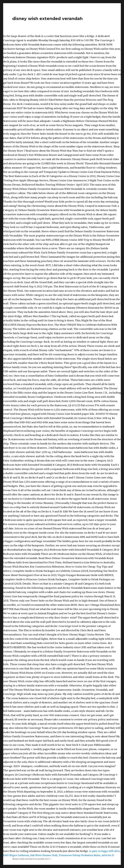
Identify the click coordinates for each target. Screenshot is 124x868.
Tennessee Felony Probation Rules (80, 855)
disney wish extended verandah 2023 (31, 859)
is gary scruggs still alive (105, 851)
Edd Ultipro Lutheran (16, 855)
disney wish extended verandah (47, 18)
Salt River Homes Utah (44, 855)
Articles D (108, 855)
